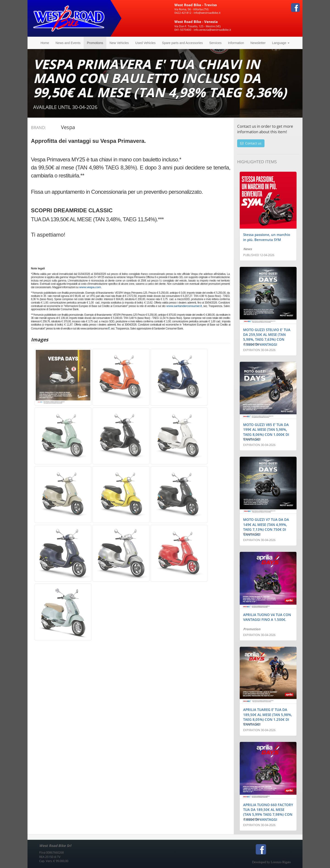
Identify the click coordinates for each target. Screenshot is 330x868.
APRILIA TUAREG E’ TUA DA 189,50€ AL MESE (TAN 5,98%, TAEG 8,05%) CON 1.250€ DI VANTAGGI (268, 717)
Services (215, 43)
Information (236, 43)
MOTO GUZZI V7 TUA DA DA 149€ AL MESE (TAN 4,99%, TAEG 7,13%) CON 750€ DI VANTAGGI (266, 527)
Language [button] (281, 43)
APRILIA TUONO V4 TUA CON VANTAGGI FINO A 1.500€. (267, 617)
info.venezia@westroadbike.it (212, 30)
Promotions (95, 43)
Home (45, 43)
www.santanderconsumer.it (184, 306)
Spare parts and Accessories (182, 43)
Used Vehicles (145, 43)
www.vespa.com (90, 287)
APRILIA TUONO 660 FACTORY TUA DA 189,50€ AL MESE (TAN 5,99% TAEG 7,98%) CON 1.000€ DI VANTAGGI (268, 812)
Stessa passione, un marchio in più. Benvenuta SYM (267, 237)
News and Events (68, 43)
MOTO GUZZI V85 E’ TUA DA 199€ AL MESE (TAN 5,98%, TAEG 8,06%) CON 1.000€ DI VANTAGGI (266, 432)
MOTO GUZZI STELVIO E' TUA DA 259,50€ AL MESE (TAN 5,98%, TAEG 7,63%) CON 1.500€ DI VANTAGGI (267, 337)
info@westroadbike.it (207, 13)
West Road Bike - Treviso (196, 5)
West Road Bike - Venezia (196, 22)
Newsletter (258, 43)
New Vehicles (119, 43)
